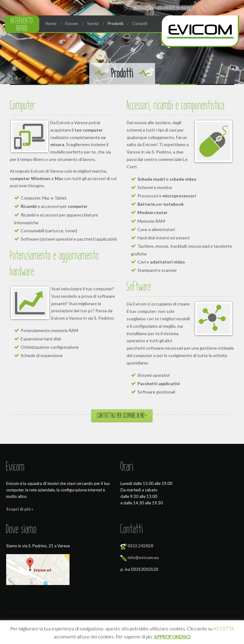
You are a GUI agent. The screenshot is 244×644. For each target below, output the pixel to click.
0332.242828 (140, 546)
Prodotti (116, 23)
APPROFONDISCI (172, 637)
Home (51, 23)
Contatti (140, 23)
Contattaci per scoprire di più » (122, 416)
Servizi (93, 23)
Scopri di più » (20, 509)
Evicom (72, 23)
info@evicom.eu (143, 558)
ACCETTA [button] (224, 629)
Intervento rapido (22, 24)
